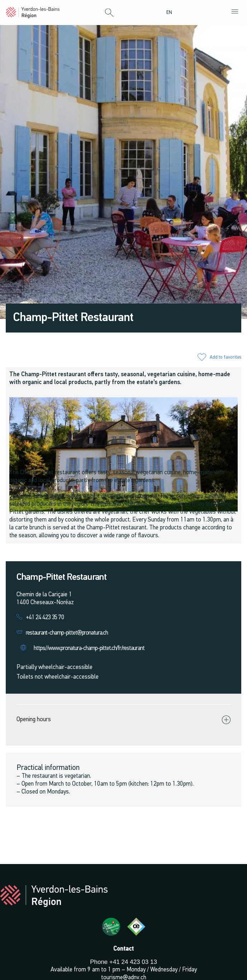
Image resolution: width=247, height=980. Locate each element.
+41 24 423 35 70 (45, 618)
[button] (109, 13)
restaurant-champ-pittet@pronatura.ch (67, 633)
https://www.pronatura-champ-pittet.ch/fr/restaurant (89, 648)
